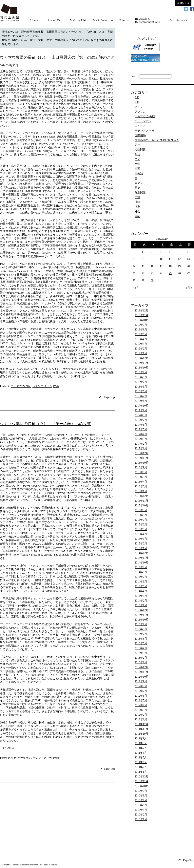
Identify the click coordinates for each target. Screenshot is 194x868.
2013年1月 (141, 662)
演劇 (137, 207)
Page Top (109, 397)
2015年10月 (142, 506)
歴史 (137, 188)
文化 (137, 159)
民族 (137, 197)
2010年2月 (141, 815)
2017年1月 (141, 448)
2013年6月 (141, 639)
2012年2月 (141, 715)
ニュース (140, 126)
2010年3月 (141, 810)
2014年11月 (141, 558)
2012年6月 (141, 696)
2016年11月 (141, 458)
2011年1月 (141, 772)
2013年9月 (141, 624)
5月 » (189, 288)
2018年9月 (141, 372)
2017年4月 (141, 434)
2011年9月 (141, 739)
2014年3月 (141, 596)
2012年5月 (141, 700)
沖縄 (137, 202)
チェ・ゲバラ (143, 121)
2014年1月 (141, 605)
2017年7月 (141, 420)
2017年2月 (141, 444)
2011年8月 (141, 743)
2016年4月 (141, 482)
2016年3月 (141, 487)
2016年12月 (142, 453)
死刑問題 (140, 192)
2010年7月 (141, 800)
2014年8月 (141, 572)
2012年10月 (142, 677)
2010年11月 (141, 781)
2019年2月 (141, 349)
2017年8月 (141, 415)
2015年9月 (141, 510)
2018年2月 (141, 396)
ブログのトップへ (147, 39)
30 (152, 280)
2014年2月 (141, 601)
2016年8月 (141, 472)
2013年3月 (141, 653)
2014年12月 (142, 553)
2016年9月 (141, 467)
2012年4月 (141, 705)
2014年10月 (142, 563)
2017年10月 (142, 406)
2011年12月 (141, 724)
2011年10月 (141, 734)
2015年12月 (142, 496)
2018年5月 (141, 391)
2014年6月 (141, 582)
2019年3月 (141, 344)
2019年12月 (142, 311)
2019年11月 (141, 315)
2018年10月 (142, 368)
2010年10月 (142, 786)
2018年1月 (141, 401)
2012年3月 (141, 710)
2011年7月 (141, 748)
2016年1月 (141, 491)
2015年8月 (141, 515)
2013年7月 (141, 634)
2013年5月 (141, 643)
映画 (56, 386)
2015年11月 (141, 501)
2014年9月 (141, 567)
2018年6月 (141, 387)
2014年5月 (141, 586)
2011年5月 (141, 758)
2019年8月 (141, 330)
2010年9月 (141, 791)
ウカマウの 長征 (21, 386)
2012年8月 (141, 686)
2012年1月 (141, 720)
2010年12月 (142, 777)
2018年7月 (141, 382)
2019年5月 (141, 334)
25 (170, 273)
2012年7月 (141, 691)
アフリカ (140, 112)
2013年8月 (141, 629)
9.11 (137, 102)
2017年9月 (141, 410)
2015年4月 (141, 534)
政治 (137, 154)
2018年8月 (141, 377)
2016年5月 (141, 477)
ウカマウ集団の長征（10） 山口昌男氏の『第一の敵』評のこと (57, 57)
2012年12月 (142, 667)
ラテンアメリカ (42, 386)
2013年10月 (142, 620)
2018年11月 (141, 363)
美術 (137, 216)
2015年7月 (141, 520)
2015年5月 (141, 529)
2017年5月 (141, 429)
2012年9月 (141, 681)
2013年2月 (141, 658)
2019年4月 (141, 339)
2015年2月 (141, 544)
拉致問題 (140, 150)
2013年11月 (141, 615)
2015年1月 (141, 548)
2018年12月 (142, 358)
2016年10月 (142, 463)
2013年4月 (141, 648)
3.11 (137, 97)
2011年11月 (141, 729)
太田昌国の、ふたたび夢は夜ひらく (157, 140)
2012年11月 (141, 672)
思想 (137, 145)
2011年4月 (141, 762)
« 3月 (136, 288)
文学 (137, 164)
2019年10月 (142, 320)
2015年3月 (141, 539)
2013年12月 (142, 610)
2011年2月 (141, 767)
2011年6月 (141, 753)
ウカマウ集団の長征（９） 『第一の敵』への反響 (46, 424)
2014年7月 (141, 577)
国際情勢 (140, 135)
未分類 (139, 173)
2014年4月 (141, 591)
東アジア (140, 183)
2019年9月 (141, 325)
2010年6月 (141, 805)
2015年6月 (141, 525)
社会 (137, 212)
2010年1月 (141, 819)
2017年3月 (141, 439)
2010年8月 (141, 796)
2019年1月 (141, 353)
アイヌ (139, 107)
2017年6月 (141, 425)
